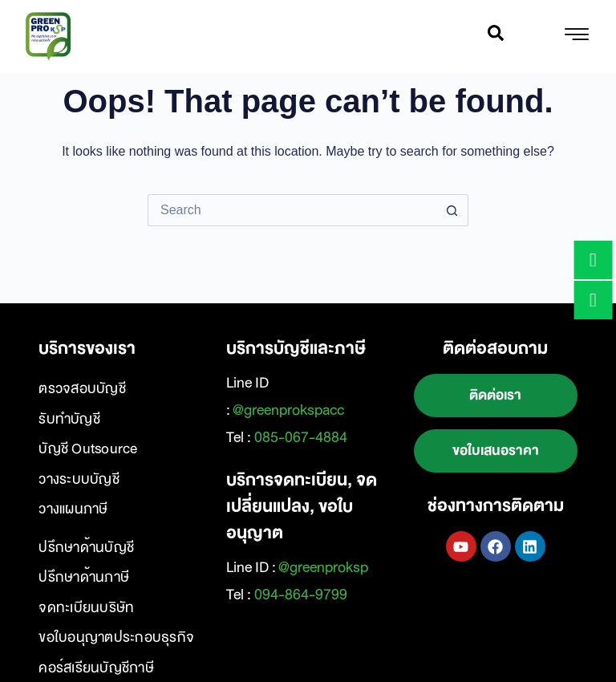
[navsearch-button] (496, 37)
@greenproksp (323, 567)
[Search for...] (292, 210)
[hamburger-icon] (576, 37)
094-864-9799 (301, 595)
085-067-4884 (301, 437)
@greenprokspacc (288, 410)
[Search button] (452, 210)
